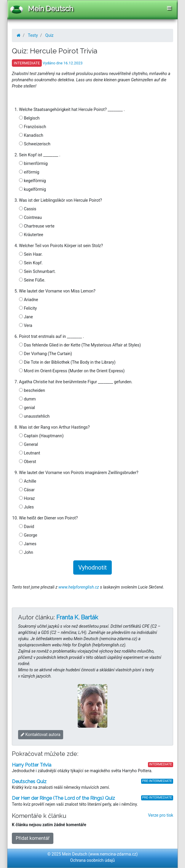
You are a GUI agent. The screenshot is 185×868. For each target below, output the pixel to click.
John (26, 552)
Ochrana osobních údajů (93, 860)
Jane (26, 317)
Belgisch (29, 118)
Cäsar (27, 490)
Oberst (28, 462)
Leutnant (29, 453)
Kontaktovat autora (41, 735)
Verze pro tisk (161, 815)
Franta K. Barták (77, 617)
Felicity (28, 308)
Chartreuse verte (37, 226)
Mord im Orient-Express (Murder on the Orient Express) (72, 371)
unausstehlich (34, 416)
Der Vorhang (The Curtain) (46, 354)
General (28, 444)
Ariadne (28, 300)
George (28, 535)
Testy (33, 35)
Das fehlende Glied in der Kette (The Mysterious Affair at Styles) (80, 345)
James (28, 544)
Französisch (33, 127)
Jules (26, 507)
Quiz (50, 35)
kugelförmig (32, 189)
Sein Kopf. (31, 263)
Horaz (27, 498)
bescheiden (32, 390)
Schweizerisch (35, 144)
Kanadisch (31, 135)
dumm (27, 399)
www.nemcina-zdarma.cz (113, 854)
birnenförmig (33, 163)
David (27, 527)
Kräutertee (31, 235)
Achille (28, 481)
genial (27, 408)
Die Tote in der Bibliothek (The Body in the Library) (67, 362)
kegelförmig (32, 181)
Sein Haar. (31, 254)
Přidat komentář (33, 838)
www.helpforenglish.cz (79, 587)
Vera (26, 325)
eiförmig (29, 172)
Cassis (28, 209)
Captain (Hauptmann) (41, 436)
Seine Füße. (32, 280)
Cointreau (30, 217)
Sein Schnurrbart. (37, 271)
